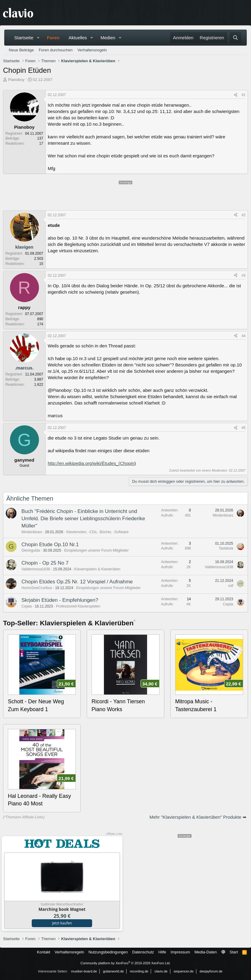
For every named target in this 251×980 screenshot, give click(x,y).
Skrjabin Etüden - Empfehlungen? (60, 600)
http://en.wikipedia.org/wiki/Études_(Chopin (91, 463)
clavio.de (161, 971)
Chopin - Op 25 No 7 (45, 563)
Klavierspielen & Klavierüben (97, 569)
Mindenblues (32, 532)
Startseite (24, 38)
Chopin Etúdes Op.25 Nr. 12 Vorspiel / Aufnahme (77, 582)
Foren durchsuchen (56, 50)
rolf (231, 586)
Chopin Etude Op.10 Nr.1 (50, 545)
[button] (38, 38)
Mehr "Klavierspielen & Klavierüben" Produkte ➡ (198, 817)
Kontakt (43, 952)
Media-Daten (206, 952)
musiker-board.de (84, 971)
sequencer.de (184, 971)
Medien (108, 38)
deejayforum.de (211, 971)
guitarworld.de (113, 971)
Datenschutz (143, 952)
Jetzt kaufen (62, 923)
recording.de (139, 971)
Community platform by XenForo (126, 963)
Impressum (180, 952)
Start (234, 952)
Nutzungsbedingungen (108, 952)
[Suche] (235, 38)
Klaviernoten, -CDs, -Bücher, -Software (97, 532)
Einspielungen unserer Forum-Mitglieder (96, 550)
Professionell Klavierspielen (78, 606)
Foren (53, 38)
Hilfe (162, 952)
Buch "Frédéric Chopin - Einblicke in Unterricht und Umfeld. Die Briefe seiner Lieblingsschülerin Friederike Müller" (83, 519)
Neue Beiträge (21, 50)
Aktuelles (78, 38)
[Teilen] (236, 95)
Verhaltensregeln (92, 50)
